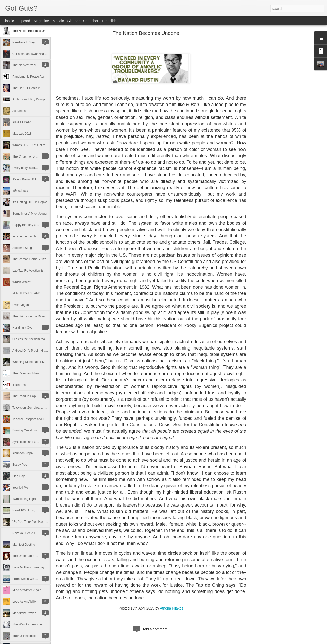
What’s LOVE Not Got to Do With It (36, 145)
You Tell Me (20, 488)
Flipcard (24, 21)
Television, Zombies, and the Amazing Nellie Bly (45, 408)
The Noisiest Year (24, 65)
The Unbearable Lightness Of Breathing (39, 556)
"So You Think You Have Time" (33, 522)
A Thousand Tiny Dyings (29, 99)
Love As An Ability (24, 602)
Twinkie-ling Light (24, 499)
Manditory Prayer (24, 613)
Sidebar (74, 21)
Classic (8, 21)
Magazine (41, 21)
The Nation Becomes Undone (32, 31)
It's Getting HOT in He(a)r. (30, 202)
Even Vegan (21, 305)
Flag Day (19, 476)
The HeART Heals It (26, 88)
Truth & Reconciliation (27, 636)
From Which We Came (28, 579)
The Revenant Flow (26, 373)
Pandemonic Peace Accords (31, 77)
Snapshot (91, 21)
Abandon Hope (23, 453)
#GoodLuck (20, 191)
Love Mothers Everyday (28, 567)
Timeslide (109, 21)
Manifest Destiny (24, 545)
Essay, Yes (20, 465)
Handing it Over (23, 328)
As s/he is (19, 111)
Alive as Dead (22, 122)
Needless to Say (23, 42)
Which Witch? (22, 282)
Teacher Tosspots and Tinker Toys (35, 419)
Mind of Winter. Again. (27, 590)
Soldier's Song (22, 248)
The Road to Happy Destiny (31, 396)
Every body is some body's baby (34, 168)
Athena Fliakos (172, 608)
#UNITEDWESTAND (26, 293)
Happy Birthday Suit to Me (30, 225)
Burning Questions (25, 430)
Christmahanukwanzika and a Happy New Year (44, 54)
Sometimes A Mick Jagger (30, 214)
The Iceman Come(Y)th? (29, 259)
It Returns (19, 385)
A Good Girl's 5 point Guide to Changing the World (46, 351)
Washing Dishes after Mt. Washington (38, 362)
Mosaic (58, 21)
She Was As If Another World (32, 624)
